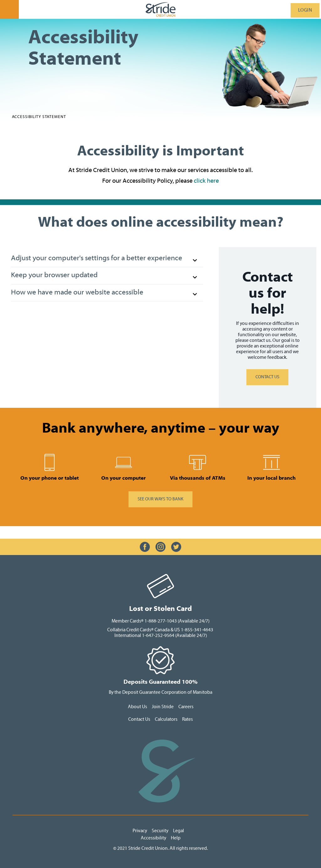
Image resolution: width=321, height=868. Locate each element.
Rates (187, 719)
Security (160, 831)
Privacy (140, 831)
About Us (137, 707)
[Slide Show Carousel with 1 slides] (160, 467)
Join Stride (163, 707)
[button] (107, 259)
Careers (186, 707)
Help (176, 838)
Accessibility (153, 838)
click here (206, 181)
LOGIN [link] (305, 10)
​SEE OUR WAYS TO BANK (160, 499)
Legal (179, 831)
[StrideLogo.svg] (160, 9)
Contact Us (139, 719)
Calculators (167, 719)
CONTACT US (267, 377)
